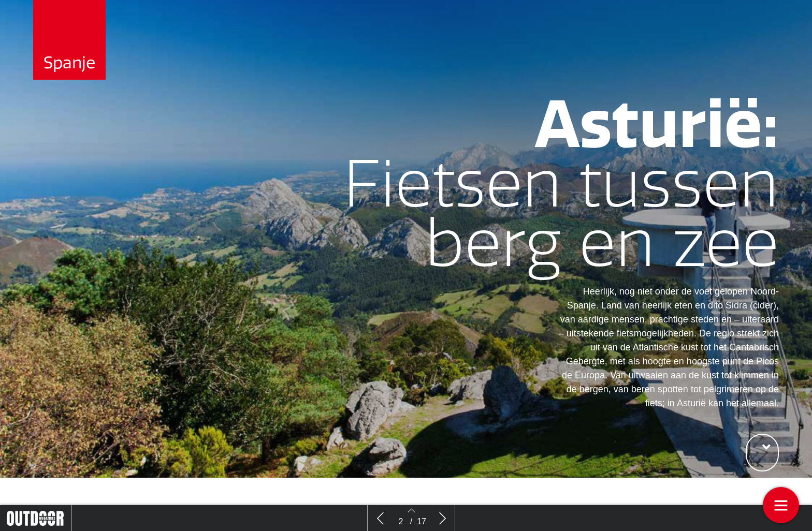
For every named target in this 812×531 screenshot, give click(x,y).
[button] (762, 453)
